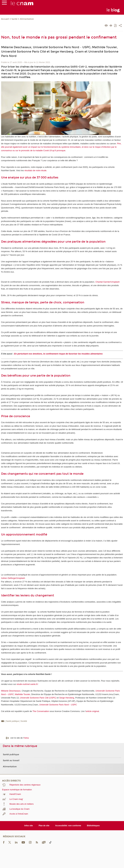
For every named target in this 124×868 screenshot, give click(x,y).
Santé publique (11, 755)
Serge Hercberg (67, 698)
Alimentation (27, 19)
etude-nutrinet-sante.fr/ (27, 684)
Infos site (29, 826)
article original (92, 711)
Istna (26, 738)
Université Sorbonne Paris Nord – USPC (58, 705)
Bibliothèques (93, 826)
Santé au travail (11, 760)
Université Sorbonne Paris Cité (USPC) (38, 698)
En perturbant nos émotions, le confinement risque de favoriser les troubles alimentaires (58, 354)
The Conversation (41, 711)
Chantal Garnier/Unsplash (108, 282)
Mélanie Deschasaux (11, 691)
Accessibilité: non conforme (68, 826)
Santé (14, 19)
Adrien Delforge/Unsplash (13, 578)
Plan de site (44, 826)
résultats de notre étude (35, 170)
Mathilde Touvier (22, 694)
